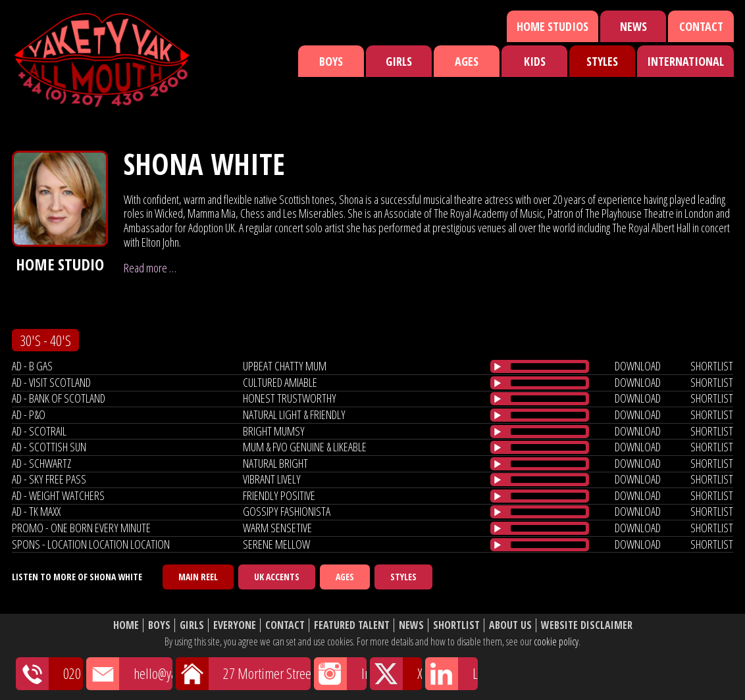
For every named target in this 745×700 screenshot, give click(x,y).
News (633, 26)
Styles (602, 61)
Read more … (150, 268)
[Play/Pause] (498, 366)
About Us (510, 625)
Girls (399, 61)
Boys (331, 61)
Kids (535, 61)
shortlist (712, 366)
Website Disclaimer (587, 625)
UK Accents (277, 577)
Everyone (235, 625)
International (685, 61)
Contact (701, 26)
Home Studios (552, 26)
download (638, 366)
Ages (467, 61)
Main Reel (198, 577)
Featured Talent (352, 625)
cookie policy (556, 641)
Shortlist (456, 625)
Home (126, 625)
